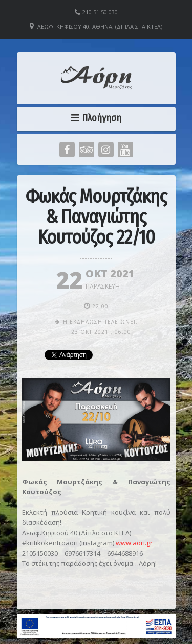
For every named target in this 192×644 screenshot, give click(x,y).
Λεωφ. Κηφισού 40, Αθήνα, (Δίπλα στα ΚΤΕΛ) (100, 26)
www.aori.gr (134, 543)
